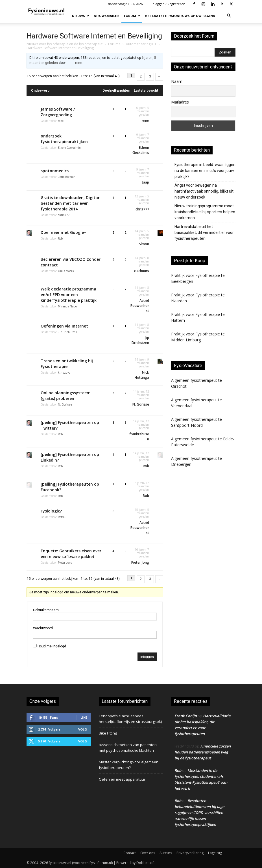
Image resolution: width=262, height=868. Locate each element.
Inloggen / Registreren (168, 4)
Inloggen (147, 657)
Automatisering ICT (141, 44)
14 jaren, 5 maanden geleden (142, 234)
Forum (132, 16)
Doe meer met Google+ (64, 232)
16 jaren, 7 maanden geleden (142, 553)
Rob (178, 770)
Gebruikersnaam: (46, 610)
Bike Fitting (108, 733)
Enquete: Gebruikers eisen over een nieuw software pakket (71, 554)
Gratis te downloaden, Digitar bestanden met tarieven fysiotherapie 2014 (70, 203)
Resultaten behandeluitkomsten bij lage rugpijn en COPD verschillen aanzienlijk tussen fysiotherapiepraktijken (199, 813)
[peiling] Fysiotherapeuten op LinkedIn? (70, 457)
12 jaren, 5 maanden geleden (142, 200)
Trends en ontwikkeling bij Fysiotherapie (67, 364)
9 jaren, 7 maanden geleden (143, 138)
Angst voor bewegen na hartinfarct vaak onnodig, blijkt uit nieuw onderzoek (204, 191)
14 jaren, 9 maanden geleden (142, 363)
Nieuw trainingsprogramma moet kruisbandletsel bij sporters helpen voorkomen (205, 212)
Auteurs (166, 853)
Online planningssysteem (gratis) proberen (66, 396)
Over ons (148, 853)
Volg (83, 729)
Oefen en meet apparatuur (122, 779)
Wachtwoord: (43, 628)
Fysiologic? (51, 511)
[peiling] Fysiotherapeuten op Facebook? (70, 487)
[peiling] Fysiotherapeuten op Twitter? (70, 425)
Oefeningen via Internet (64, 326)
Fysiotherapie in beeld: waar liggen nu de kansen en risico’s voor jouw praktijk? (205, 171)
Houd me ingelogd (52, 646)
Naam (177, 81)
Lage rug (215, 853)
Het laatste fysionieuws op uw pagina (180, 16)
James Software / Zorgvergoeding (58, 112)
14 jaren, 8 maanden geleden (142, 261)
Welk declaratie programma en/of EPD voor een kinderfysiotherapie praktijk (69, 295)
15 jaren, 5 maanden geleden (142, 513)
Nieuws (81, 16)
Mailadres (180, 102)
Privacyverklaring (190, 853)
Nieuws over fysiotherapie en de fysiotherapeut (65, 44)
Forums (114, 44)
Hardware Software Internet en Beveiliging (94, 36)
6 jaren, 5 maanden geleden (143, 111)
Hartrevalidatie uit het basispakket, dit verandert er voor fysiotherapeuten (204, 232)
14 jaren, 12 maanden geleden (141, 395)
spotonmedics (55, 171)
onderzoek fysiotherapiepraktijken (64, 139)
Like (84, 717)
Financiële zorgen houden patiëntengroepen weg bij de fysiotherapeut (203, 752)
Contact (130, 853)
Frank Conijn (186, 716)
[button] (229, 16)
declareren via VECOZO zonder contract (71, 262)
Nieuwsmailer (106, 16)
